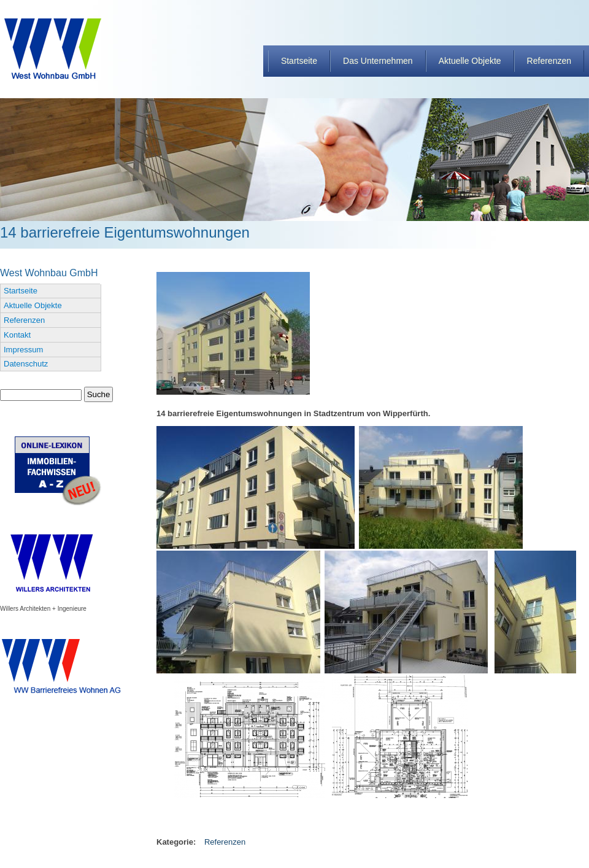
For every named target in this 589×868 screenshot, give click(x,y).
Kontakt (17, 335)
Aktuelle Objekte (470, 61)
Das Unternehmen (378, 61)
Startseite (299, 61)
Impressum (23, 350)
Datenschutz (26, 364)
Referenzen (549, 61)
